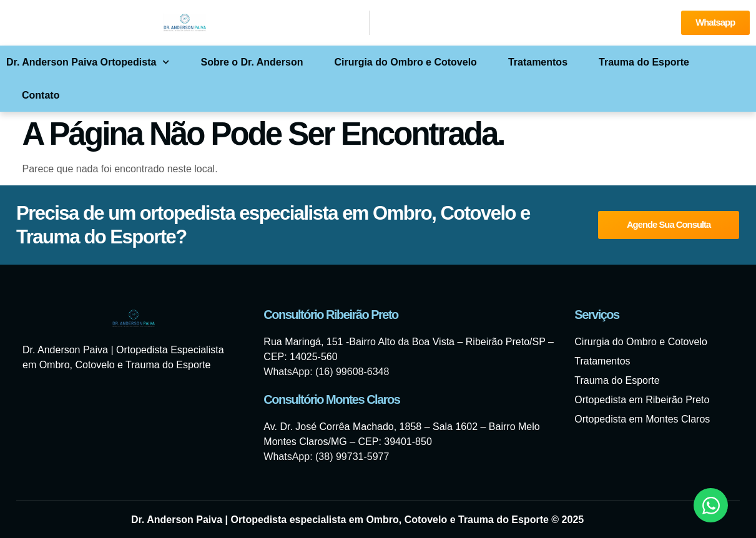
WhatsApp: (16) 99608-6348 (326, 372)
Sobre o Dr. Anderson (252, 62)
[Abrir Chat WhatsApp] (711, 505)
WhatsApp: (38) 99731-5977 (326, 457)
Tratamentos (538, 62)
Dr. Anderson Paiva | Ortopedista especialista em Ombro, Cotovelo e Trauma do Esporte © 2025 (357, 520)
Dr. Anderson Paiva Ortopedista (88, 62)
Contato (41, 95)
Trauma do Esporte (644, 62)
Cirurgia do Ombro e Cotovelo (405, 62)
